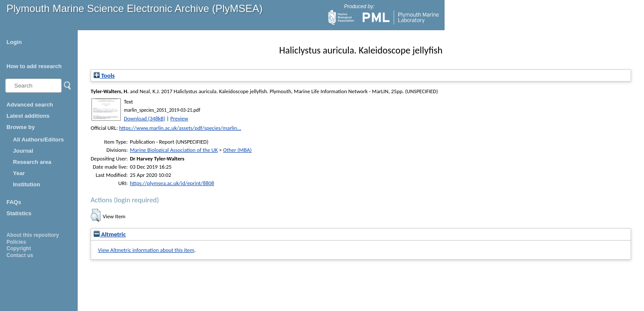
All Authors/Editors (38, 140)
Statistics (19, 213)
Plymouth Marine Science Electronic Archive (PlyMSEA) (135, 8)
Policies (16, 242)
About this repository (33, 235)
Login (14, 42)
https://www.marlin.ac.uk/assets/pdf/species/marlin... (180, 128)
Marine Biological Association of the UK (174, 150)
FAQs (14, 202)
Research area (32, 162)
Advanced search (30, 105)
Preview (179, 118)
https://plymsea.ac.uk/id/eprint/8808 (172, 183)
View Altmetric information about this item (146, 250)
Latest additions (28, 116)
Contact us (20, 255)
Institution (27, 184)
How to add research (34, 66)
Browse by (21, 127)
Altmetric (110, 234)
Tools (104, 75)
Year (19, 173)
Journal (23, 151)
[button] (96, 215)
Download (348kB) (145, 118)
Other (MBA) (237, 150)
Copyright (19, 248)
